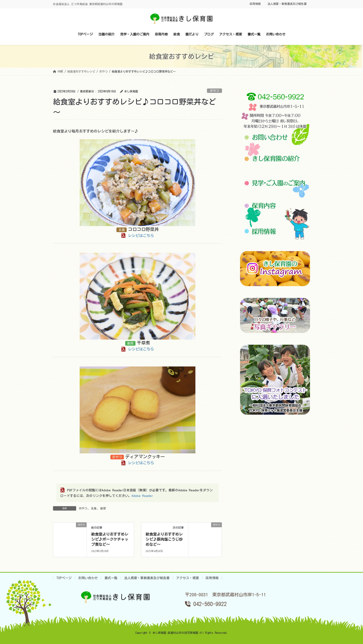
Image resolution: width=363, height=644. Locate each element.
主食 (94, 508)
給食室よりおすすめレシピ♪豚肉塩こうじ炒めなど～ (164, 539)
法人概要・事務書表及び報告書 (287, 4)
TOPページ (64, 578)
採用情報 (255, 4)
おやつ (214, 91)
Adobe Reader (142, 496)
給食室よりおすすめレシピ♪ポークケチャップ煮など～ (110, 539)
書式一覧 (111, 578)
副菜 (103, 508)
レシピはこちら (141, 236)
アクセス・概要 (188, 578)
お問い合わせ (88, 578)
